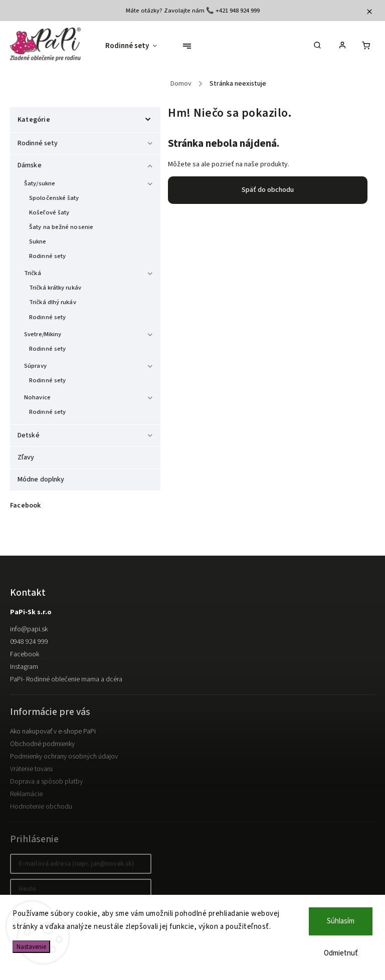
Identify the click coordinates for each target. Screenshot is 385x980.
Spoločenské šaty (54, 198)
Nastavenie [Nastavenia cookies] (31, 947)
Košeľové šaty (49, 212)
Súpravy (90, 364)
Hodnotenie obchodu (41, 807)
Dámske (86, 164)
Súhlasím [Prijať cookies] (341, 921)
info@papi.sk (29, 629)
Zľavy (27, 457)
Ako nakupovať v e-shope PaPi (53, 731)
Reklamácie (26, 794)
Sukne (38, 241)
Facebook (25, 654)
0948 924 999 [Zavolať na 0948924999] (29, 642)
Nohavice (90, 396)
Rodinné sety (86, 142)
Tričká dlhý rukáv (53, 302)
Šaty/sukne (90, 182)
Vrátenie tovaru (31, 769)
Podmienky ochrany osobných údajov (64, 757)
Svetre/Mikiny (90, 333)
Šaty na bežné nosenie (61, 227)
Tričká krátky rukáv (55, 288)
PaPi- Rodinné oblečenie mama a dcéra (66, 679)
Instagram (24, 667)
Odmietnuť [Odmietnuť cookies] (341, 953)
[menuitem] (136, 46)
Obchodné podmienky (42, 744)
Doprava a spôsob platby (46, 782)
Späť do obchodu (268, 190)
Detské (86, 434)
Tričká (90, 272)
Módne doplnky (42, 479)
